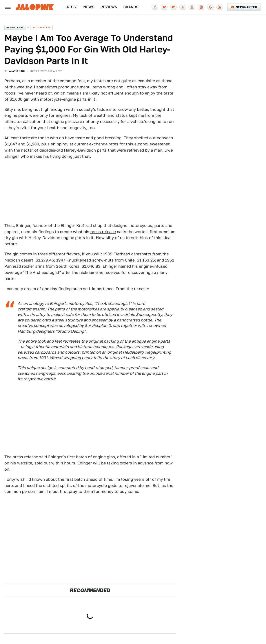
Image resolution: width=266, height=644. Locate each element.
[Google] (210, 7)
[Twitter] (183, 7)
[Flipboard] (173, 7)
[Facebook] (155, 7)
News (89, 7)
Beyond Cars (15, 27)
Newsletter (244, 7)
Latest (71, 7)
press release (103, 232)
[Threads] (192, 7)
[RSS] (220, 7)
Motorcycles (42, 27)
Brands (131, 7)
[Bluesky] (164, 7)
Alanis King (17, 71)
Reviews (109, 7)
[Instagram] (201, 7)
